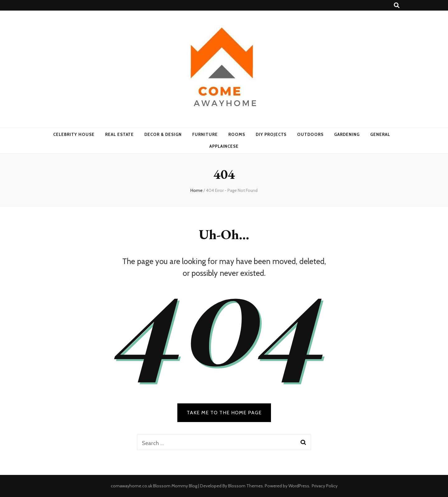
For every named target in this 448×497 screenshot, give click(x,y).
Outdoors (310, 134)
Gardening (347, 134)
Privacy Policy (325, 486)
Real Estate (120, 134)
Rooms (237, 134)
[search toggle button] (397, 5)
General (380, 134)
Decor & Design (163, 134)
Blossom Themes (245, 486)
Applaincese (224, 146)
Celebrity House (74, 134)
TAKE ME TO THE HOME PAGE (224, 413)
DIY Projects (271, 134)
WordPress (299, 486)
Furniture (205, 134)
